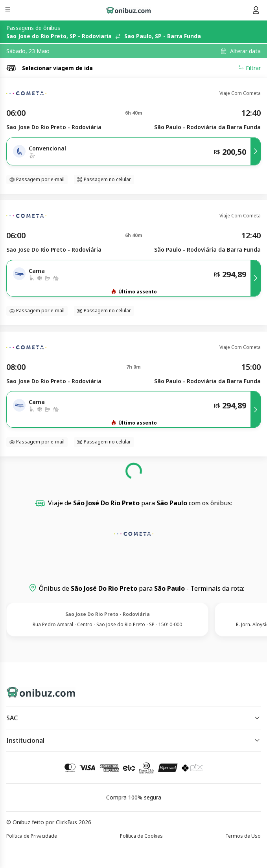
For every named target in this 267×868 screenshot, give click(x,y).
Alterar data (245, 51)
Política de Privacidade (32, 836)
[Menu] (8, 10)
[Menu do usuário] (256, 10)
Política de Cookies (141, 836)
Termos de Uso (243, 836)
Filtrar (249, 68)
